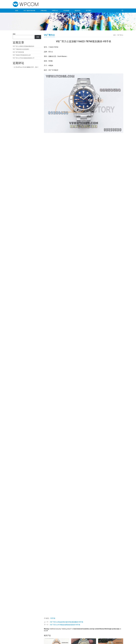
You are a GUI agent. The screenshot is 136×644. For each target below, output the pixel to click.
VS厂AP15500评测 (18, 52)
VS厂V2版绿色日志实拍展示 (21, 49)
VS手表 (53, 618)
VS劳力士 (55, 11)
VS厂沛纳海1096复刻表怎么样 (22, 55)
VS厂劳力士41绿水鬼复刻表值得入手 (24, 58)
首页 (17, 11)
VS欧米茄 (43, 11)
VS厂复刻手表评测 (29, 11)
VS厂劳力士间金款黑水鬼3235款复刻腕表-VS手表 (67, 622)
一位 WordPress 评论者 (20, 67)
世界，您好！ (35, 67)
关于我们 (89, 11)
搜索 (14, 34)
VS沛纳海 (66, 11)
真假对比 (78, 11)
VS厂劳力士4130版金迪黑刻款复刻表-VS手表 (65, 625)
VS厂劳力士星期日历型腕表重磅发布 (23, 46)
